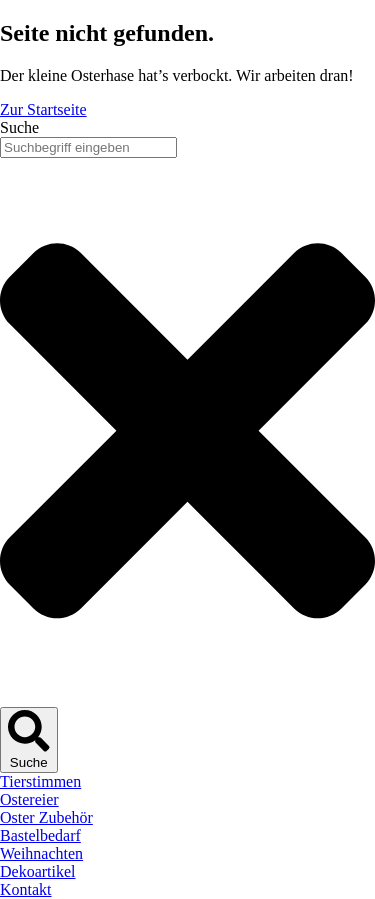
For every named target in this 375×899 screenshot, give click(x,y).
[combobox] (88, 147)
